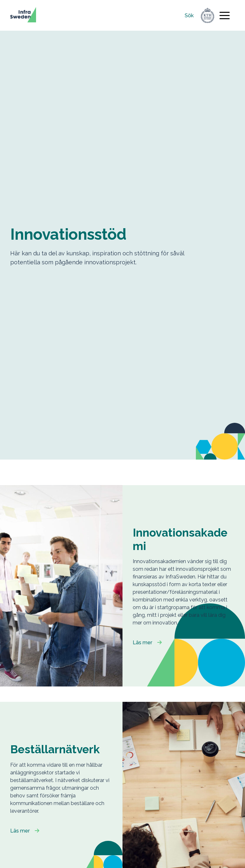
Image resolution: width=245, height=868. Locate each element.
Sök (189, 15)
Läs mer (142, 643)
